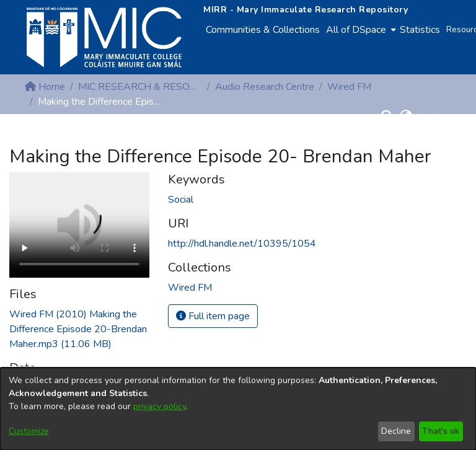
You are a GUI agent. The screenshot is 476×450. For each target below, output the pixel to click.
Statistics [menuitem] (420, 30)
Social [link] (181, 200)
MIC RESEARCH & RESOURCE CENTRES (140, 87)
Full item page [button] (213, 316)
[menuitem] (360, 30)
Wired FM (349, 87)
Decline (396, 431)
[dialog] (238, 409)
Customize (29, 431)
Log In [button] (432, 117)
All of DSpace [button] (356, 30)
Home (45, 87)
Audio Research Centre (265, 87)
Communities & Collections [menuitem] (263, 30)
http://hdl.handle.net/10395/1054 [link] (242, 244)
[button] (387, 117)
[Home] (104, 37)
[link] (78, 329)
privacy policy (160, 406)
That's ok (441, 431)
